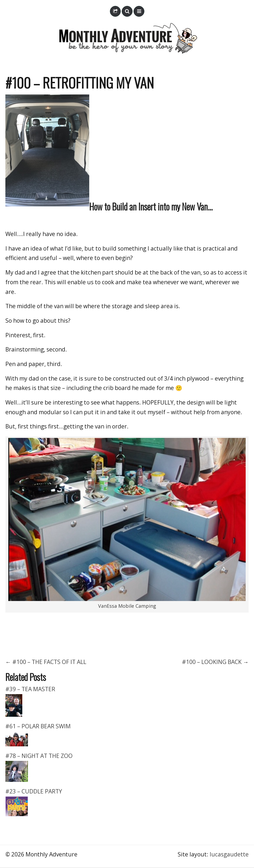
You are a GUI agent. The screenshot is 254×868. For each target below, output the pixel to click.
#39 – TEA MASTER (30, 689)
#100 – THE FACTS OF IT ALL (49, 662)
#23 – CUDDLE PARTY (34, 791)
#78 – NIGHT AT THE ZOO (39, 756)
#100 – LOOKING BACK (212, 662)
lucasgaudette (229, 854)
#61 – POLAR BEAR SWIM (38, 726)
